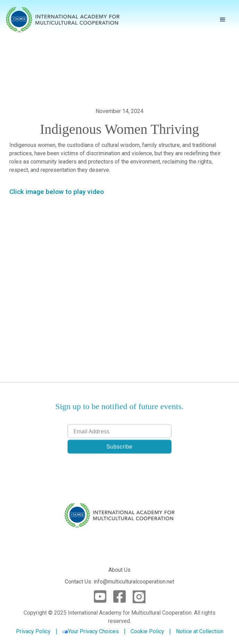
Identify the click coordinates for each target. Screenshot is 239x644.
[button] (223, 20)
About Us (119, 570)
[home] (63, 20)
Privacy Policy (33, 632)
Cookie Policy (147, 632)
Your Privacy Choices (91, 631)
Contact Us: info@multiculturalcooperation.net (119, 582)
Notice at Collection (200, 631)
